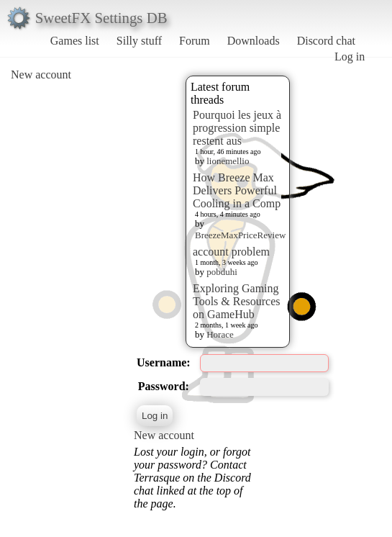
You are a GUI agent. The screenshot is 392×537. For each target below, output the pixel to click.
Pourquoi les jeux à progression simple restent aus (237, 128)
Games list (75, 41)
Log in (350, 57)
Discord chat (326, 41)
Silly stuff (139, 41)
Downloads (254, 41)
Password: (164, 386)
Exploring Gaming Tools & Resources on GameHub (237, 301)
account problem (231, 252)
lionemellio (228, 161)
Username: (164, 362)
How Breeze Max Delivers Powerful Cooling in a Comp (237, 190)
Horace (220, 334)
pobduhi (222, 272)
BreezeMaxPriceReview (240, 235)
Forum (195, 41)
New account (41, 75)
